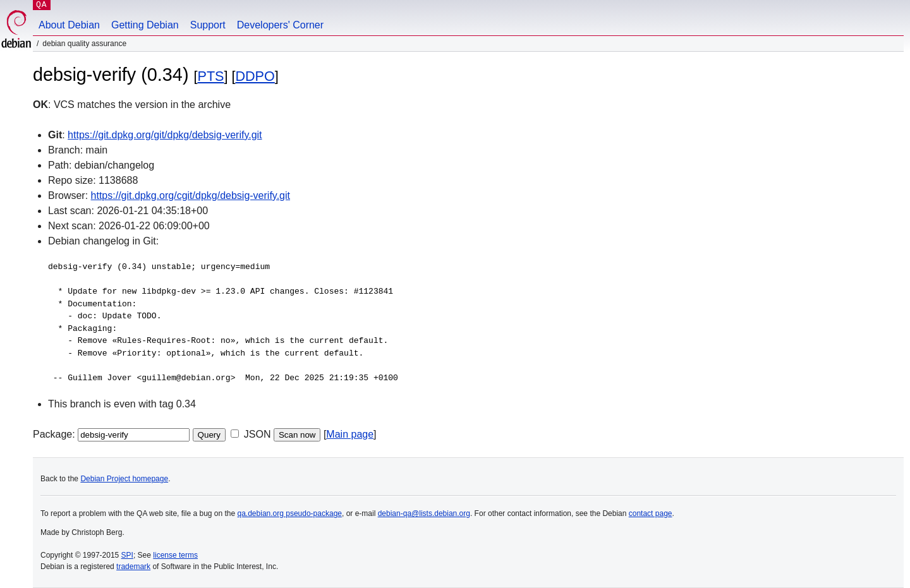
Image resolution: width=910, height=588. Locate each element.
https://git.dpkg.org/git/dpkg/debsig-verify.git (165, 135)
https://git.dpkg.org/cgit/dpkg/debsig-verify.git (191, 195)
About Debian (69, 25)
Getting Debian (145, 25)
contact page (651, 513)
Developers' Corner (280, 25)
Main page (350, 434)
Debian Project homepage (124, 479)
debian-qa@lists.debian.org (424, 513)
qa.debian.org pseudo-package (290, 513)
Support (208, 25)
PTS (210, 76)
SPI (127, 555)
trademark (133, 567)
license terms (175, 555)
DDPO (255, 76)
